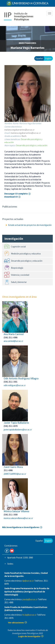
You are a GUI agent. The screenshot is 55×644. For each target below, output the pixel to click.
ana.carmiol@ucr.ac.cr (13, 341)
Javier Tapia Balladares (16, 423)
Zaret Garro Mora (13, 467)
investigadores (27, 43)
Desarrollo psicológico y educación (32, 145)
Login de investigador (29, 636)
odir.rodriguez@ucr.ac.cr (15, 385)
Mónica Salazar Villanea (16, 511)
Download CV (11, 197)
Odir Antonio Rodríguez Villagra (21, 378)
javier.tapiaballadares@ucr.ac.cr (18, 430)
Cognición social (18, 247)
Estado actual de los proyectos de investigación (30, 225)
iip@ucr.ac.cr (28, 581)
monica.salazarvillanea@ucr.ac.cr (18, 518)
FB (7, 551)
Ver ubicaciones (16, 623)
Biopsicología (17, 268)
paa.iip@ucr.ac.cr (30, 599)
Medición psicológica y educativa (26, 254)
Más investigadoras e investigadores (21, 527)
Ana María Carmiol (14, 334)
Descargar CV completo (16, 194)
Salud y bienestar (19, 282)
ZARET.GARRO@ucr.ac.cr (15, 474)
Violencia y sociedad (20, 275)
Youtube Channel (12, 551)
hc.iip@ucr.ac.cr (29, 615)
